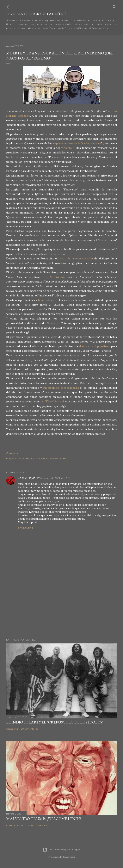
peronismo (61, 459)
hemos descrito (48, 300)
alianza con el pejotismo (94, 346)
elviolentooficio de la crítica (36, 14)
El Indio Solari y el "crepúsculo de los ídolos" (55, 722)
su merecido (57, 254)
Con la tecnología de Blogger (61, 850)
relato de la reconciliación (76, 258)
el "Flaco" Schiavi (53, 401)
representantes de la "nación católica (77, 143)
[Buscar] (114, 6)
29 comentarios (30, 729)
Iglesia (35, 459)
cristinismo (24, 459)
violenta (67, 148)
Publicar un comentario (34, 825)
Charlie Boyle (27, 478)
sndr (73, 857)
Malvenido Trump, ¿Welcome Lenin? (44, 819)
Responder (26, 528)
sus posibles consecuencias (61, 388)
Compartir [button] (12, 453)
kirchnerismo (46, 459)
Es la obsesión (55, 277)
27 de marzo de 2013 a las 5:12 (53, 478)
